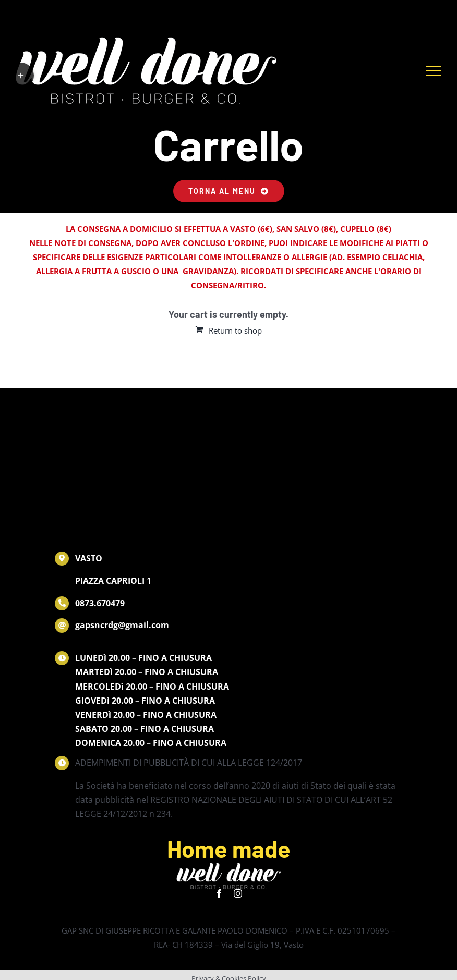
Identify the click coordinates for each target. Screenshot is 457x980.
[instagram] (238, 893)
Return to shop (235, 330)
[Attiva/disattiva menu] (434, 71)
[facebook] (219, 893)
